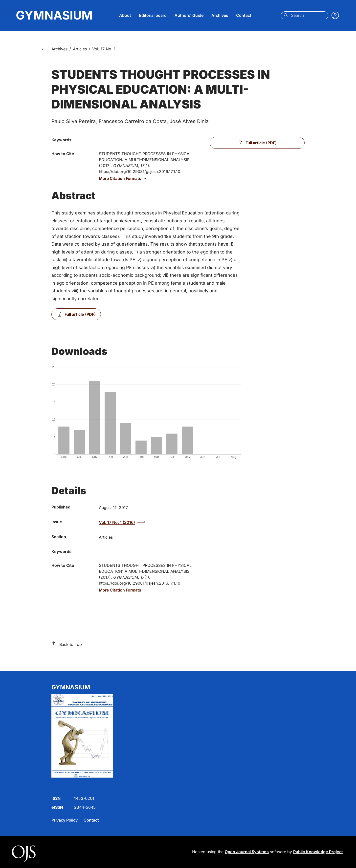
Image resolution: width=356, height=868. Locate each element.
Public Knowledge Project (318, 852)
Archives (220, 15)
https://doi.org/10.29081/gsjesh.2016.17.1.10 (140, 171)
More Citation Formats (123, 178)
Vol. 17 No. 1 (104, 49)
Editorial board (153, 15)
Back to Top (67, 644)
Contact (244, 15)
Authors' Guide (189, 15)
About (125, 15)
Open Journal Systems (247, 852)
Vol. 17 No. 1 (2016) (122, 522)
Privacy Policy (65, 820)
